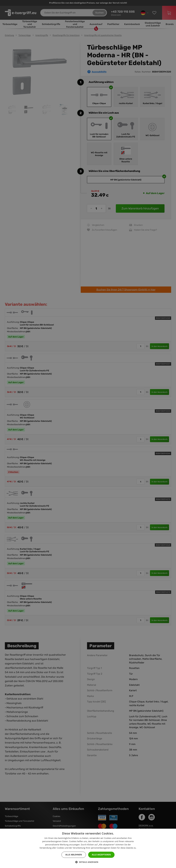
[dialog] (88, 434)
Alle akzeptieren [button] (101, 855)
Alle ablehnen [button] (74, 855)
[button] (88, 862)
